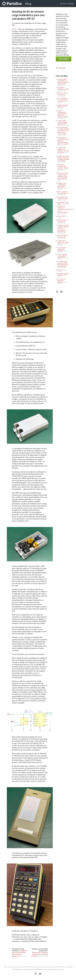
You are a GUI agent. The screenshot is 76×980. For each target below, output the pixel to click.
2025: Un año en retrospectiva (63, 94)
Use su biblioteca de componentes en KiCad (63, 100)
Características (24, 967)
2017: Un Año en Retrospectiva (63, 236)
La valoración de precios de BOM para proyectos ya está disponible (63, 264)
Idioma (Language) (67, 4)
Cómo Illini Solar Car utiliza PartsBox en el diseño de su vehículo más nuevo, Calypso (63, 131)
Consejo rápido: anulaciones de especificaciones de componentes (63, 82)
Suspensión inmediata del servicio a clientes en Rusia (40, 954)
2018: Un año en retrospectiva (63, 221)
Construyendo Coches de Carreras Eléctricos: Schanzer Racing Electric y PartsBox (63, 141)
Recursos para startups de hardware (62, 249)
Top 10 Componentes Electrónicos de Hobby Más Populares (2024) (63, 114)
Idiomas (40, 967)
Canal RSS (61, 68)
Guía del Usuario (50, 967)
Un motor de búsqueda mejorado (61, 281)
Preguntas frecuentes (21, 969)
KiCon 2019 (61, 216)
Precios (33, 967)
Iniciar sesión (13, 967)
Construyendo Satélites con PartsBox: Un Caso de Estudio (63, 150)
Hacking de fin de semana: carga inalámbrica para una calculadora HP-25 (63, 176)
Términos (33, 969)
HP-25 (16, 29)
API (58, 967)
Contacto (61, 969)
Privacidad (41, 969)
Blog (28, 4)
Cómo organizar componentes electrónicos (62, 256)
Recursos (65, 967)
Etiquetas (60, 270)
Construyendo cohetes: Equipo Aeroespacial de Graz (62, 123)
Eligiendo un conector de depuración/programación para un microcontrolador (65, 209)
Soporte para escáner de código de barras (63, 242)
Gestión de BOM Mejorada (63, 106)
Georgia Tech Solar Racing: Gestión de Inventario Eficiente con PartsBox (63, 159)
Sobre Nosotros (51, 969)
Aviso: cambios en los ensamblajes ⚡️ (63, 192)
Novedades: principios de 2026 (63, 88)
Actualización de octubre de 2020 (63, 198)
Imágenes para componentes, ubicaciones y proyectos (19, 953)
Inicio (5, 967)
